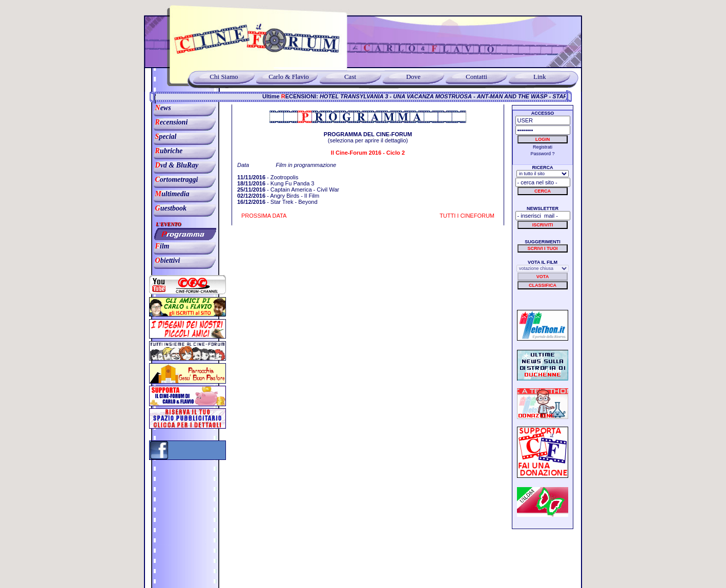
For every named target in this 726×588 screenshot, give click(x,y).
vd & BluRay (174, 165)
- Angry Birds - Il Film (278, 196)
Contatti (476, 77)
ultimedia (169, 194)
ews (160, 108)
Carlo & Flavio (287, 77)
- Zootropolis (268, 177)
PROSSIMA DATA (264, 216)
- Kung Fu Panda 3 (276, 183)
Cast (350, 77)
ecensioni (169, 122)
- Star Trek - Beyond (277, 202)
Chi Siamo (224, 77)
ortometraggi (174, 180)
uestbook (168, 208)
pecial (163, 136)
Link (540, 77)
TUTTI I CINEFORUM (467, 216)
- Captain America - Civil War (288, 190)
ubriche (166, 151)
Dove (413, 77)
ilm (160, 246)
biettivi (165, 260)
